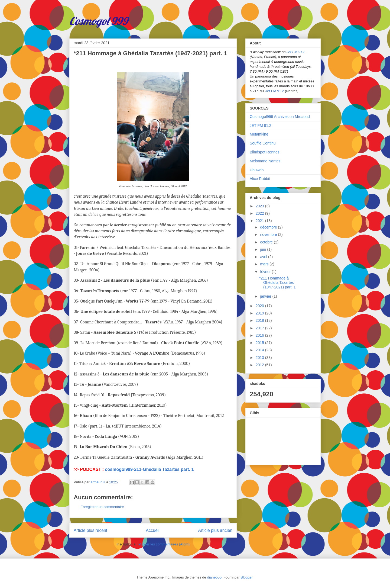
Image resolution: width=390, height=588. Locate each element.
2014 (260, 350)
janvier (266, 296)
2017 (260, 328)
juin (264, 249)
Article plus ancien (215, 530)
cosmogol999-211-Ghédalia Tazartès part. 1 (149, 469)
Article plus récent (90, 530)
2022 (260, 213)
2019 (260, 313)
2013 (260, 358)
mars (265, 264)
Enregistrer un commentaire (102, 507)
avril (264, 257)
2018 (260, 320)
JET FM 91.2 (261, 126)
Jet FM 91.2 (296, 52)
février (266, 272)
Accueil (153, 530)
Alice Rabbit (260, 179)
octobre (267, 242)
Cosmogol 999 (99, 21)
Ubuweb (257, 170)
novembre (269, 234)
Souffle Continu (263, 143)
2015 (260, 343)
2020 (260, 306)
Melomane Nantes (265, 161)
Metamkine (259, 134)
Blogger (246, 577)
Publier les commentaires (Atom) (164, 544)
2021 (260, 221)
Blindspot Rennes (265, 152)
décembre (269, 227)
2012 (260, 365)
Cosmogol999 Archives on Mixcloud (280, 117)
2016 (260, 335)
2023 (260, 206)
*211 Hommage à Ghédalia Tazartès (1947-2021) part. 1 (277, 283)
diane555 (214, 577)
